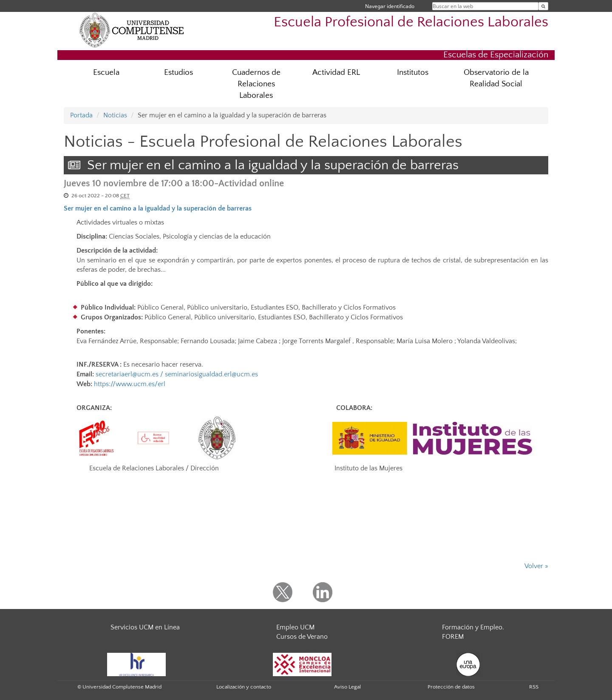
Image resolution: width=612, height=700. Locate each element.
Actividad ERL (336, 73)
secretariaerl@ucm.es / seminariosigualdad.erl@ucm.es (177, 374)
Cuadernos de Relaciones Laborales (256, 84)
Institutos (413, 73)
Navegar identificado (390, 6)
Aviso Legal (347, 687)
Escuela (106, 73)
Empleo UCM (295, 627)
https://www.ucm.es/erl (130, 384)
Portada (81, 115)
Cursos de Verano (302, 637)
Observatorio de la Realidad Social (496, 78)
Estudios (178, 73)
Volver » (536, 566)
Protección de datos (451, 687)
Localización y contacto (244, 687)
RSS (534, 687)
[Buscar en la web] (543, 6)
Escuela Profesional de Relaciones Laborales (411, 22)
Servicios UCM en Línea (145, 627)
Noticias (115, 115)
